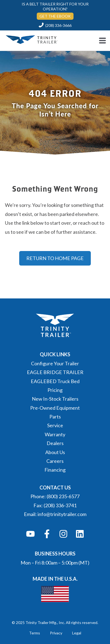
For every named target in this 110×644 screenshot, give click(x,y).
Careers (55, 461)
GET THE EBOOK (55, 16)
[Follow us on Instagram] (63, 534)
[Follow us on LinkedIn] (80, 534)
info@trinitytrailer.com (62, 514)
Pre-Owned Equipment (55, 408)
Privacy (56, 633)
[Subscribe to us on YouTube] (30, 534)
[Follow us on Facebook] (47, 534)
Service (55, 425)
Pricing (55, 390)
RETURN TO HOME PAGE (55, 258)
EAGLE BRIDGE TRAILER (55, 372)
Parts (55, 417)
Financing (55, 470)
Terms (35, 633)
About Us (55, 452)
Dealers (55, 443)
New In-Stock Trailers (55, 399)
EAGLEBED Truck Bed (55, 381)
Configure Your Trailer (55, 363)
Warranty (55, 434)
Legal (77, 633)
